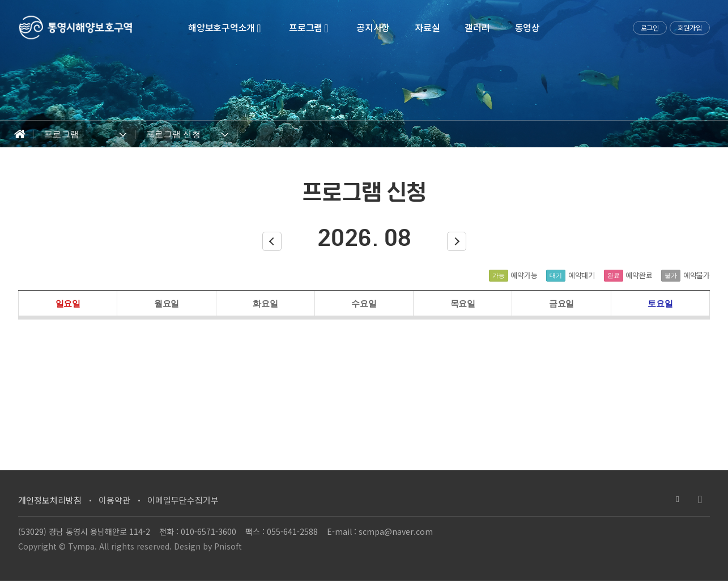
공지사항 (373, 27)
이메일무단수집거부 (183, 501)
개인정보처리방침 (50, 501)
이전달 (272, 244)
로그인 (650, 27)
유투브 (700, 500)
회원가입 (690, 27)
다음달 (457, 244)
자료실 (427, 27)
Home (17, 134)
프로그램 (310, 27)
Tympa (81, 548)
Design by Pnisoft (208, 548)
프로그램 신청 (173, 134)
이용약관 (114, 501)
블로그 (678, 500)
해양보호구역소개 (226, 27)
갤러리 (477, 27)
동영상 (527, 27)
